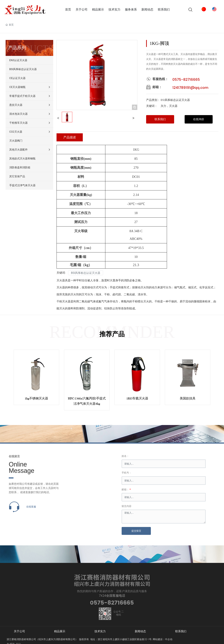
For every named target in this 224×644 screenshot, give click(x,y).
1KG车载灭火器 (137, 398)
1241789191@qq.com (190, 88)
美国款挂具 (188, 398)
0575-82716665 (186, 80)
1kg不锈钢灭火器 (36, 398)
